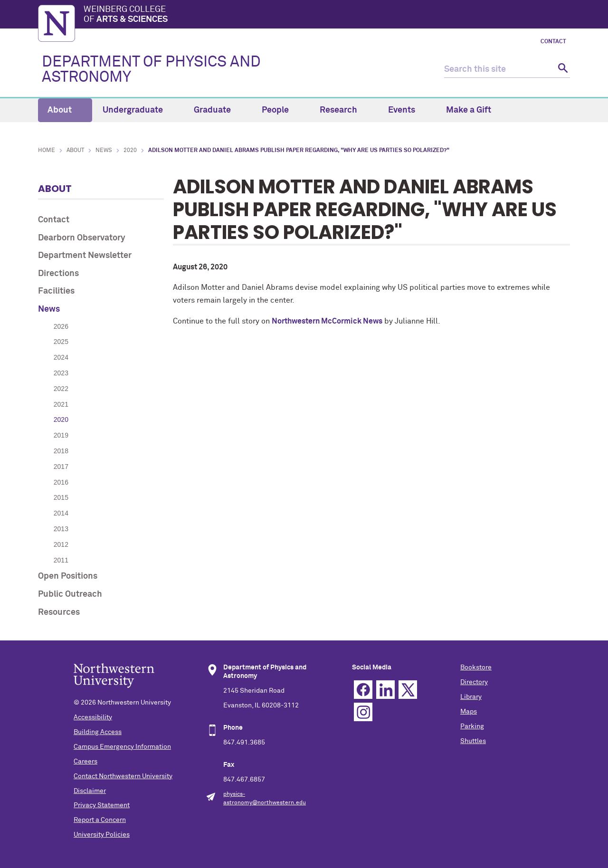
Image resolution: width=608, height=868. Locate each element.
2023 (61, 373)
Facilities (56, 291)
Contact (553, 42)
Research (344, 110)
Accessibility (93, 717)
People (281, 110)
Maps (469, 712)
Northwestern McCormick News (327, 321)
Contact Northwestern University (123, 776)
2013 (61, 529)
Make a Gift (469, 110)
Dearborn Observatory (82, 238)
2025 (61, 342)
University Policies (102, 835)
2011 (61, 560)
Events (407, 110)
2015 (61, 497)
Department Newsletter (85, 256)
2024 (61, 357)
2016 (61, 482)
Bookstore (476, 668)
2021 (61, 404)
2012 (61, 544)
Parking (472, 726)
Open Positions (68, 576)
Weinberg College (327, 15)
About (65, 110)
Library (471, 697)
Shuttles (473, 741)
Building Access (98, 732)
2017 (61, 467)
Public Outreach (70, 594)
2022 (61, 389)
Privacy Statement (102, 805)
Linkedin (385, 690)
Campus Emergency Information (122, 747)
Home (47, 151)
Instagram (363, 712)
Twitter (408, 690)
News (104, 151)
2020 (130, 151)
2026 (61, 326)
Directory (474, 682)
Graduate (218, 110)
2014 (61, 513)
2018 (61, 451)
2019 (61, 435)
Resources (59, 612)
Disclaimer (90, 791)
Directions (58, 274)
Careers (85, 762)
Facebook (363, 690)
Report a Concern (100, 820)
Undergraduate (138, 110)
